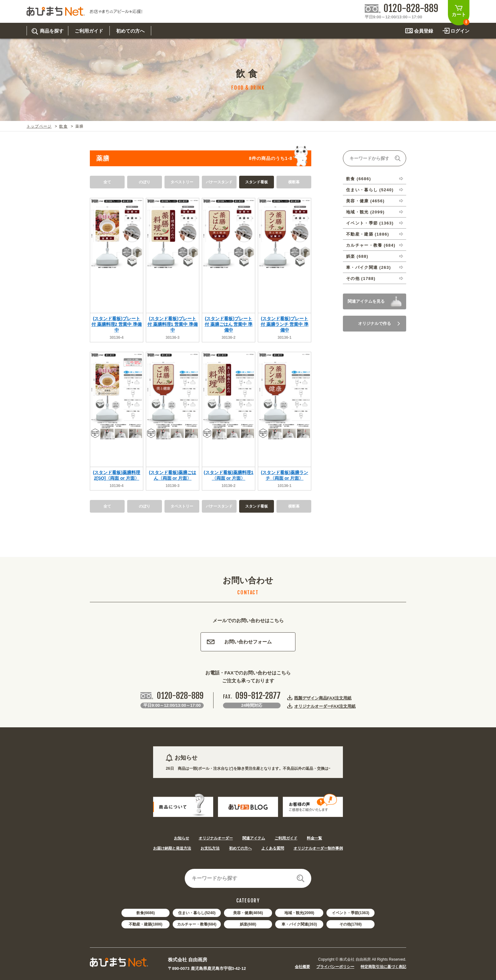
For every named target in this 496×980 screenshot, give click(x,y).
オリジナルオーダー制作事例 (318, 848)
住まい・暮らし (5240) (370, 190)
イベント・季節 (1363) (370, 223)
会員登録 (424, 31)
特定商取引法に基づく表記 (383, 967)
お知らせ (182, 838)
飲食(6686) (146, 913)
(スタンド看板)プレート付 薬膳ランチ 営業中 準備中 (285, 324)
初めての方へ (240, 848)
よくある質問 (273, 848)
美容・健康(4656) (248, 913)
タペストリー (182, 182)
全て (107, 182)
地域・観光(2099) (299, 913)
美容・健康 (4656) (365, 201)
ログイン (460, 31)
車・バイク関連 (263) (369, 267)
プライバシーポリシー (335, 967)
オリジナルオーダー (216, 838)
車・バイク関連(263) (299, 924)
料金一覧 (314, 838)
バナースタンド (219, 182)
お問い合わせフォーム (239, 642)
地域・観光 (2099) (365, 212)
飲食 (63, 126)
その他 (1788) (361, 278)
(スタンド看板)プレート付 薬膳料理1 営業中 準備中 (173, 324)
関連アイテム (254, 838)
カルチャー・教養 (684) (371, 245)
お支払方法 (210, 848)
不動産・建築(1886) (146, 924)
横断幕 (294, 182)
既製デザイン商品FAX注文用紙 (323, 698)
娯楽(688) (248, 924)
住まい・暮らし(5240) (197, 913)
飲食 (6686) (359, 179)
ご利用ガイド (286, 838)
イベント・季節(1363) (351, 913)
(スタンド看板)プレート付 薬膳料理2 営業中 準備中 (117, 324)
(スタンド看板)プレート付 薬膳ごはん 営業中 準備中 (229, 324)
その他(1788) (351, 924)
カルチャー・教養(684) (197, 924)
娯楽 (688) (357, 256)
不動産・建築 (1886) (368, 234)
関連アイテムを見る (366, 301)
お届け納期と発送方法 (172, 848)
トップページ (39, 126)
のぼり (145, 182)
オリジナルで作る (379, 323)
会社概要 (302, 967)
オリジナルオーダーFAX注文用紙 (325, 706)
